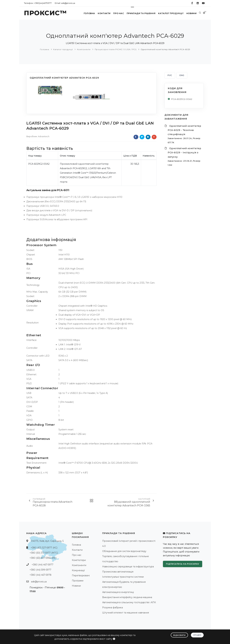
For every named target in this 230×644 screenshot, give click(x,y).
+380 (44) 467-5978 (40, 575)
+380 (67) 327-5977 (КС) (44, 548)
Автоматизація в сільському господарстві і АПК (129, 602)
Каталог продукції (170, 13)
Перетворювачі (81, 576)
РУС (170, 75)
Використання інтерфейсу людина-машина (127, 597)
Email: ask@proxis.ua (65, 3)
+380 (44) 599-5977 (40, 570)
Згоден (197, 635)
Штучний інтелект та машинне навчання (126, 613)
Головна (86, 13)
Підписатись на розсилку (183, 564)
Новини (191, 13)
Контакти (102, 13)
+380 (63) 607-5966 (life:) (43, 558)
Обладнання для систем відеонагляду (124, 551)
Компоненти (84, 49)
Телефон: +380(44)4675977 (38, 3)
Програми (78, 581)
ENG (182, 75)
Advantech (44, 136)
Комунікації (78, 570)
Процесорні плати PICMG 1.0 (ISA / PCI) (116, 49)
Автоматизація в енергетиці (118, 592)
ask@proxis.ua (39, 582)
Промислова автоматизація (118, 572)
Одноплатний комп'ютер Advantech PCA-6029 (165, 49)
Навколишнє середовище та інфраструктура (128, 567)
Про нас (117, 13)
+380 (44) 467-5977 (42, 565)
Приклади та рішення (140, 13)
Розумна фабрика (113, 608)
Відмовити (179, 635)
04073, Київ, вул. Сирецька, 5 (47, 541)
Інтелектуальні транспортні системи (123, 577)
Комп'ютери (79, 560)
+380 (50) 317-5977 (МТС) (44, 553)
